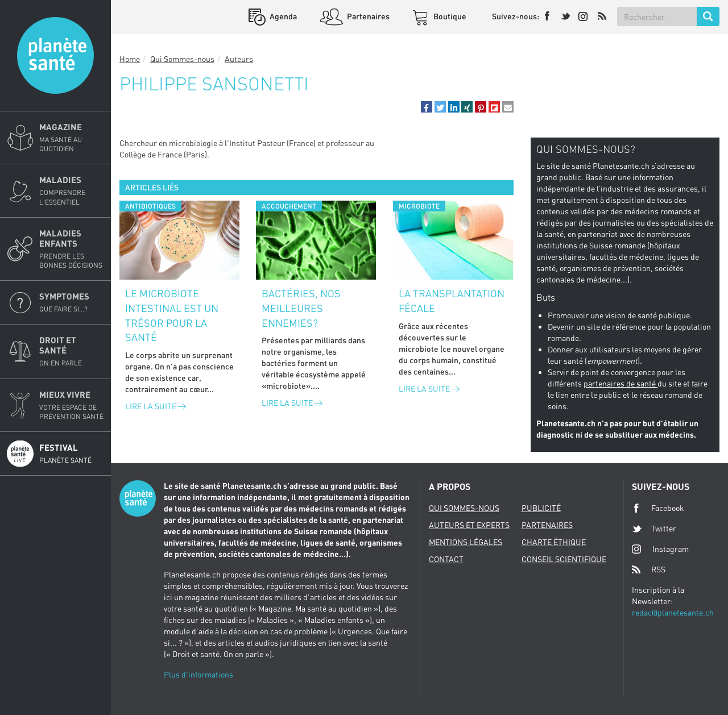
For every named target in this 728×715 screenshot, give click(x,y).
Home (130, 59)
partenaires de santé (621, 383)
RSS (649, 569)
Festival (72, 454)
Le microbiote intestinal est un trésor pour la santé (172, 315)
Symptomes (72, 302)
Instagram (660, 549)
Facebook (658, 508)
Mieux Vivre (72, 405)
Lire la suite (156, 406)
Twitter (654, 529)
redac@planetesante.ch (673, 612)
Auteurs (239, 59)
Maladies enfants (72, 249)
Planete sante (55, 55)
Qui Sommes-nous (182, 59)
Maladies (72, 190)
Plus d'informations (198, 674)
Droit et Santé (72, 351)
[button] (427, 107)
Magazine (72, 138)
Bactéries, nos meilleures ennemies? (301, 308)
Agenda (282, 16)
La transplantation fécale (452, 301)
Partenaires (367, 16)
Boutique (449, 16)
